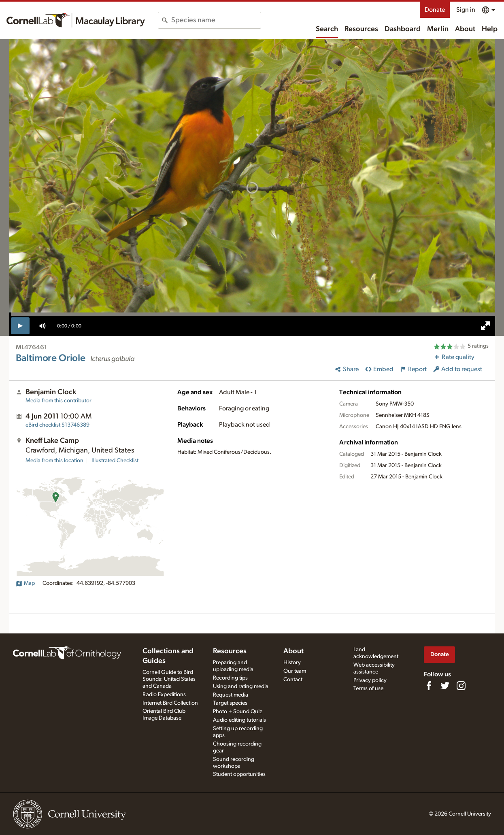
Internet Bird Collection (170, 703)
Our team (295, 671)
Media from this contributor (58, 401)
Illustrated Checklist (115, 461)
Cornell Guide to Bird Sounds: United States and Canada (169, 679)
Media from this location (54, 461)
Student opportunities (239, 774)
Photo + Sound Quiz (237, 712)
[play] (20, 326)
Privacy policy (370, 680)
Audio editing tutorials (239, 720)
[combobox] (216, 20)
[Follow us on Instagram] (461, 686)
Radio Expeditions (164, 695)
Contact (293, 680)
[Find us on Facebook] (429, 686)
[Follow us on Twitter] (445, 686)
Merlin (438, 29)
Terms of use (368, 688)
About (465, 29)
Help (490, 29)
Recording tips (230, 678)
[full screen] (485, 326)
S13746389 (57, 425)
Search (327, 29)
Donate (435, 10)
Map (25, 583)
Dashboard (403, 29)
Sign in (466, 10)
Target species (230, 703)
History (292, 663)
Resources (361, 29)
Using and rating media (241, 686)
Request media (231, 695)
